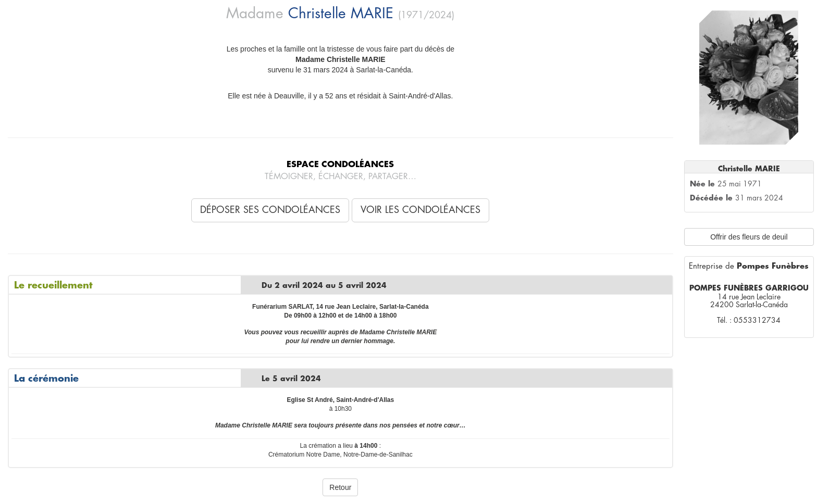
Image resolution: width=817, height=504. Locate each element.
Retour (340, 487)
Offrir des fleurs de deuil (749, 237)
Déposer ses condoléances (270, 210)
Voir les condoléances (420, 210)
